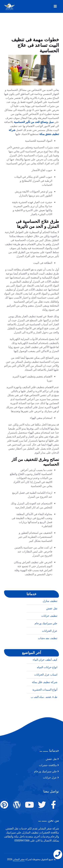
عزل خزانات (50, 778)
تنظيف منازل (50, 711)
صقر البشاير (19, 859)
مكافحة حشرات (48, 765)
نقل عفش (51, 759)
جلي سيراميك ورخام (45, 771)
